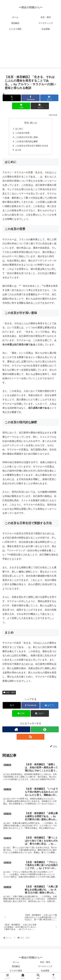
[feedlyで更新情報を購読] (45, 729)
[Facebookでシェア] (30, 98)
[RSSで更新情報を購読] (31, 737)
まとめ (18, 150)
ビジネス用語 (16, 971)
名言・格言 (9, 692)
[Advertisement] (31, 51)
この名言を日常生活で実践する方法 (32, 146)
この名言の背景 (22, 133)
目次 (27, 123)
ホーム (16, 962)
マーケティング (45, 966)
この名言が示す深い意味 (26, 137)
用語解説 (16, 966)
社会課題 (45, 971)
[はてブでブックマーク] (49, 98)
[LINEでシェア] (21, 106)
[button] (40, 106)
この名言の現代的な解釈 (26, 141)
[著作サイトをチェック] (16, 729)
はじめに (19, 129)
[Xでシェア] (12, 98)
